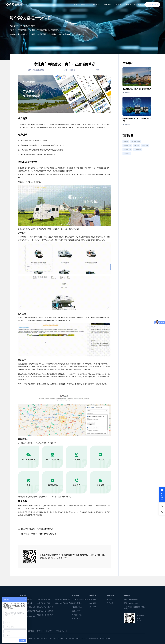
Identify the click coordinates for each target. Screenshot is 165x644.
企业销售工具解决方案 (28, 607)
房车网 (39, 631)
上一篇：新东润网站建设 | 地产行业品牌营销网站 (36, 529)
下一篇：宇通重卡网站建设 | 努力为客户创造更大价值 (37, 534)
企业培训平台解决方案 (45, 611)
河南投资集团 (60, 631)
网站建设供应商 (137, 145)
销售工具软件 (77, 611)
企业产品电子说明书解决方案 (28, 612)
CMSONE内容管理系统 (80, 599)
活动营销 (126, 145)
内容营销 (138, 150)
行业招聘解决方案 (44, 603)
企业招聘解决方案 (26, 603)
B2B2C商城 (76, 619)
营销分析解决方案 (26, 599)
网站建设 (102, 4)
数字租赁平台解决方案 (28, 616)
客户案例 (112, 4)
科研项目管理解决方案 (63, 599)
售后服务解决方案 (44, 599)
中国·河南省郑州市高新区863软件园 (134, 608)
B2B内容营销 (128, 159)
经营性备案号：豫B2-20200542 (100, 638)
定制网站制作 (138, 155)
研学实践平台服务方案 (45, 615)
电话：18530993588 (131, 599)
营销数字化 (127, 155)
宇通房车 (49, 631)
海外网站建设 (128, 150)
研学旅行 (110, 599)
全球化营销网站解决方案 (63, 603)
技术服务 (93, 599)
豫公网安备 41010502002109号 (76, 638)
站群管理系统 (77, 603)
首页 (70, 4)
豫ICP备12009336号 (56, 638)
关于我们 (122, 4)
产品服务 (91, 4)
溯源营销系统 (77, 607)
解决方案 (79, 4)
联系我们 (132, 4)
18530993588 (147, 4)
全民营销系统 (77, 615)
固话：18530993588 (131, 603)
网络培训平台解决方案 (45, 607)
